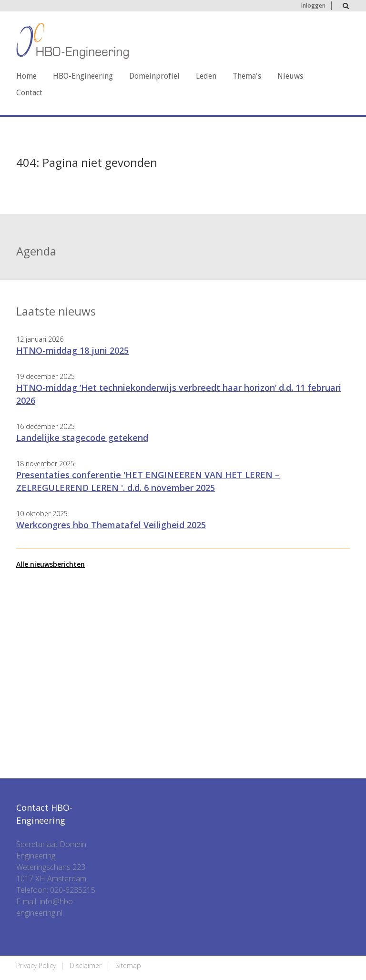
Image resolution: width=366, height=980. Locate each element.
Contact (29, 93)
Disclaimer (86, 965)
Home (26, 76)
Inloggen (313, 5)
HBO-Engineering (83, 76)
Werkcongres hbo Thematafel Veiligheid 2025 (111, 525)
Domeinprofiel (154, 76)
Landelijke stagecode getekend (82, 438)
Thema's (247, 76)
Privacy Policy (36, 965)
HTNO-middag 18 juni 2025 (72, 350)
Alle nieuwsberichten (51, 564)
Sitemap (128, 965)
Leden (206, 76)
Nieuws (290, 76)
